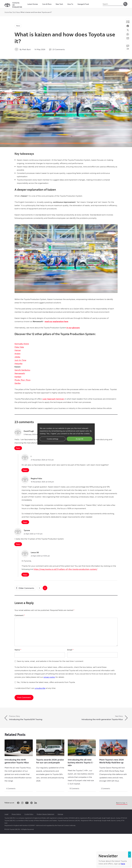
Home (7, 12)
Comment (20, 615)
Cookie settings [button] (53, 439)
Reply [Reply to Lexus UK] (25, 575)
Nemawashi (20, 373)
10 (74, 788)
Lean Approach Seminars (53, 399)
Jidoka (17, 357)
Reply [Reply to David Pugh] (18, 448)
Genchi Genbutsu (22, 370)
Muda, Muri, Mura (22, 380)
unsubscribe (40, 688)
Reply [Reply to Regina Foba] (25, 522)
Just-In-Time (20, 360)
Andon (18, 353)
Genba (18, 383)
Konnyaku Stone (22, 344)
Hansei (18, 350)
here (123, 78)
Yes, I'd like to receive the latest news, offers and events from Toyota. (46, 682)
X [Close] (129, 69)
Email (70, 650)
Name (18, 650)
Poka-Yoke (19, 347)
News (18, 12)
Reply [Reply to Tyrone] (18, 544)
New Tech (13, 12)
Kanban (18, 376)
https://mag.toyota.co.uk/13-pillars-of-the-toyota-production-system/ (65, 569)
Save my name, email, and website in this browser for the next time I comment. (50, 661)
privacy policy (49, 677)
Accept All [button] (80, 439)
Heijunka (18, 363)
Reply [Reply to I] (25, 470)
